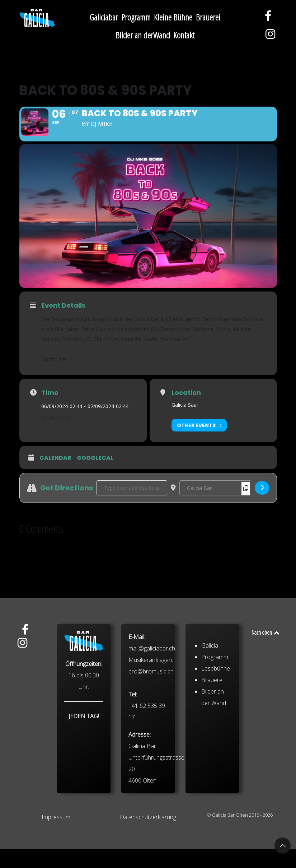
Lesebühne (216, 747)
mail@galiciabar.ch (152, 727)
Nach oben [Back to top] (266, 652)
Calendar (55, 477)
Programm (215, 736)
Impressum (56, 836)
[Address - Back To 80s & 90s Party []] (132, 507)
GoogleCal (95, 477)
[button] (283, 846)
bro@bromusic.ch (151, 750)
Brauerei (212, 759)
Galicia (210, 724)
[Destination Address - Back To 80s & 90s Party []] (215, 507)
